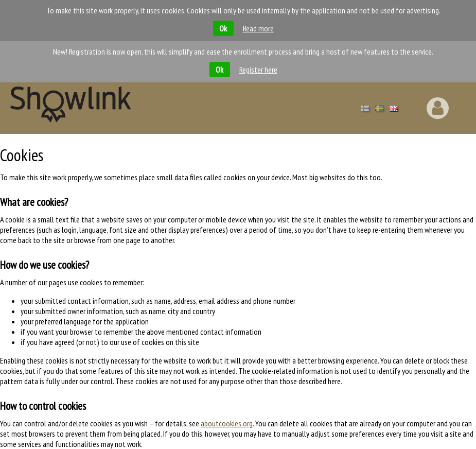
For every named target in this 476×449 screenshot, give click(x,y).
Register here (258, 70)
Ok (223, 28)
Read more (258, 28)
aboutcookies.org (227, 423)
